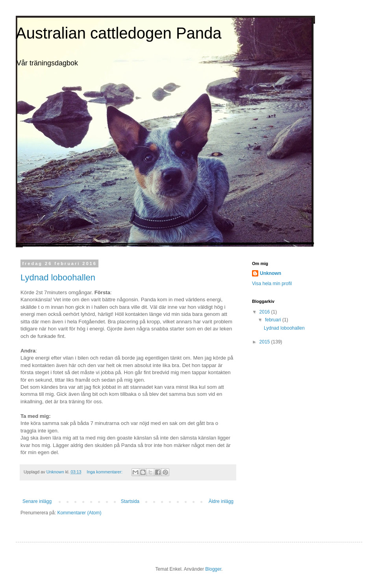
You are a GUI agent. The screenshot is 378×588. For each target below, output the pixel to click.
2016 (265, 312)
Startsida (130, 501)
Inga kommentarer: (105, 472)
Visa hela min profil (272, 284)
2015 (265, 342)
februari (274, 320)
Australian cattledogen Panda (119, 33)
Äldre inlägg (221, 501)
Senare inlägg (37, 501)
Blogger (213, 569)
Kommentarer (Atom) (79, 513)
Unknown (271, 273)
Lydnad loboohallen (58, 277)
